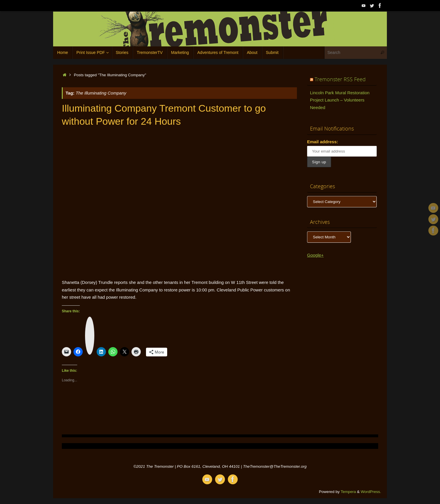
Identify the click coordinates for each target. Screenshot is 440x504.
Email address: (323, 142)
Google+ (315, 255)
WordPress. (371, 492)
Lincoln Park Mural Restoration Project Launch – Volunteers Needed (340, 100)
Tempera (348, 492)
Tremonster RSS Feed (340, 79)
